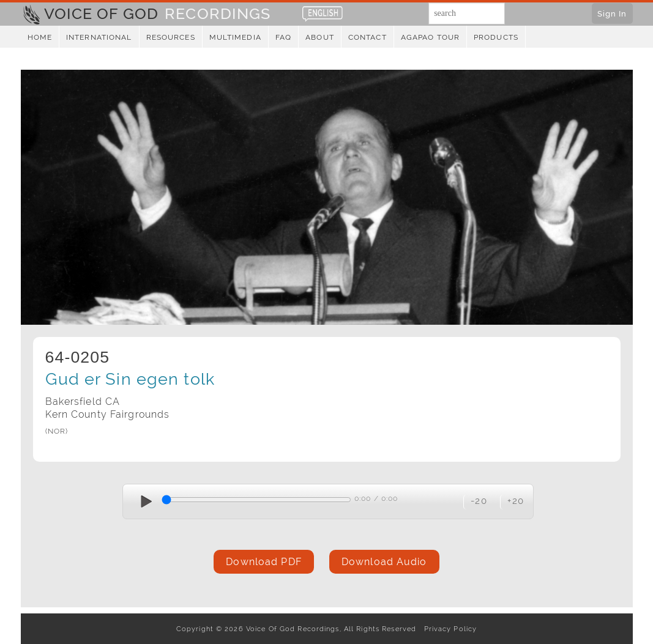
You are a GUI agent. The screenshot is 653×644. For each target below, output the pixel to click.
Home (40, 37)
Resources (171, 37)
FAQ (283, 37)
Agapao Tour (430, 37)
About (320, 37)
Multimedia (235, 37)
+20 (515, 501)
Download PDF (263, 562)
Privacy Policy (448, 629)
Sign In (612, 13)
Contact (368, 37)
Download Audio (384, 562)
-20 (479, 501)
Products (496, 37)
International (99, 37)
